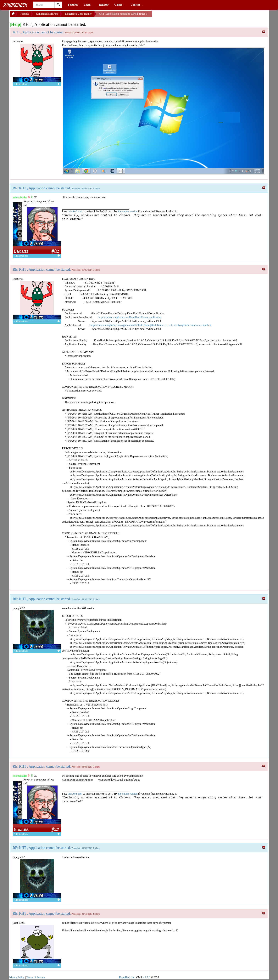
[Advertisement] (183, 15)
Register (104, 5)
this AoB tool (75, 211)
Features (73, 5)
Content (137, 5)
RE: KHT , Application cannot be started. (42, 188)
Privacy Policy (17, 977)
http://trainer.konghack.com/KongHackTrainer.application (130, 317)
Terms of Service (36, 977)
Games (120, 5)
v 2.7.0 (146, 977)
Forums (25, 14)
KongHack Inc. (127, 977)
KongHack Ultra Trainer (78, 14)
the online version (128, 211)
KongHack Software (47, 14)
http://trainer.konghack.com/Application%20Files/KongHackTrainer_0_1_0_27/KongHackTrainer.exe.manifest (151, 325)
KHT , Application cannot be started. (39, 32)
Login (89, 5)
